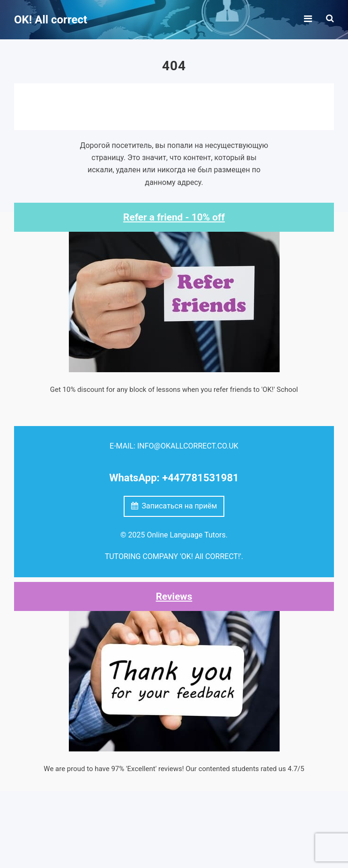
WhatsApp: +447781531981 (174, 478)
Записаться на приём (174, 506)
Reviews (174, 596)
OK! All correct (51, 20)
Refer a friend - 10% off (174, 217)
